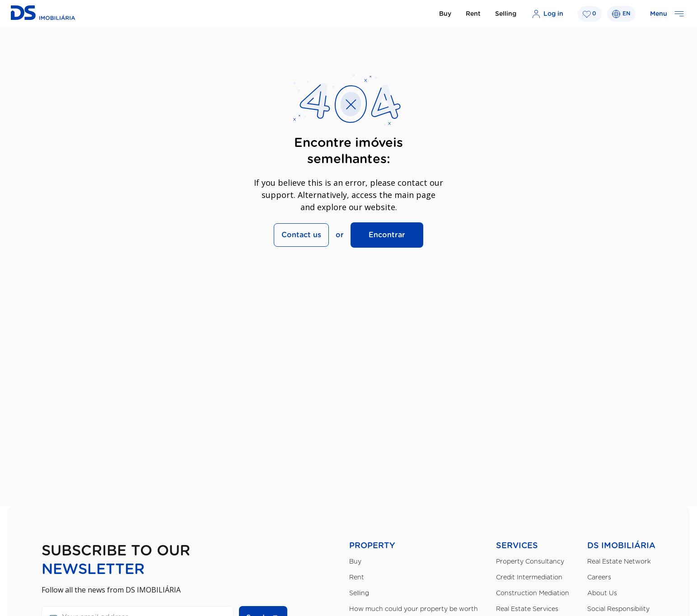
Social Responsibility (618, 609)
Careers (599, 578)
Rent (473, 14)
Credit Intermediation (529, 578)
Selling (506, 14)
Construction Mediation (533, 593)
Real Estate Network (619, 562)
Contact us (301, 235)
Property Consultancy (530, 562)
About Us (602, 593)
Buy (445, 14)
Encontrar (387, 235)
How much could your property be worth (414, 609)
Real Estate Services (527, 609)
